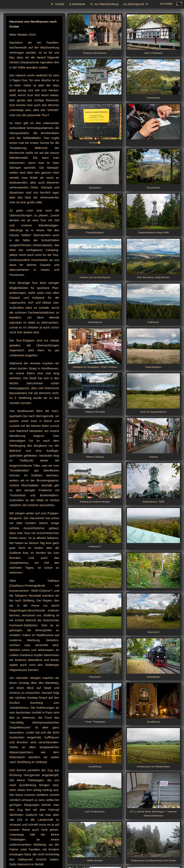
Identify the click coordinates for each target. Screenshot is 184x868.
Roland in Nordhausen (95, 34)
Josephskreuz (95, 303)
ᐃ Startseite (77, 4)
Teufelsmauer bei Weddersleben (153, 748)
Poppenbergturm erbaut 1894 (153, 214)
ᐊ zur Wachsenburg (104, 4)
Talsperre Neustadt (95, 393)
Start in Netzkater (153, 34)
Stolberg (153, 438)
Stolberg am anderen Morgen (95, 483)
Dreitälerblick (153, 79)
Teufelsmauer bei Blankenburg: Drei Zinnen (153, 842)
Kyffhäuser (153, 303)
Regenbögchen (153, 348)
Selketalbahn (153, 658)
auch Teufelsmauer (95, 793)
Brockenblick (153, 169)
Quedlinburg (153, 703)
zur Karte (166, 5)
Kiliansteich (153, 613)
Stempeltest (95, 169)
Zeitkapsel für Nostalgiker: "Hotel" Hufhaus (95, 348)
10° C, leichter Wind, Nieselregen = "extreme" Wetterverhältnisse (153, 795)
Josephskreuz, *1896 (153, 483)
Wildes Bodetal (95, 842)
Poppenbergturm (95, 214)
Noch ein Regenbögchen (153, 393)
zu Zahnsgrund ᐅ (136, 4)
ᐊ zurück (57, 4)
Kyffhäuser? (95, 528)
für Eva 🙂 (95, 124)
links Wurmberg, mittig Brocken (153, 259)
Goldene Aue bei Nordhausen (95, 259)
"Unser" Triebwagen (95, 703)
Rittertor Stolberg (95, 438)
